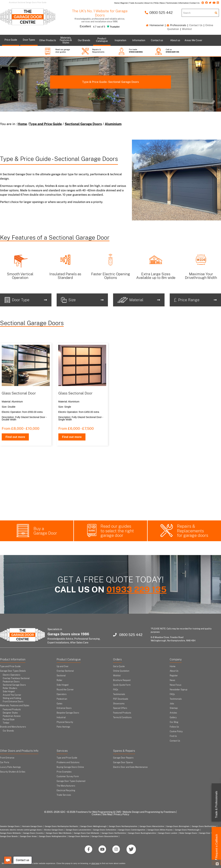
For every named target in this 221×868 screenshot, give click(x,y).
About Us (174, 671)
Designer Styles (10, 713)
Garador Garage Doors (10, 826)
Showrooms (119, 704)
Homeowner (155, 25)
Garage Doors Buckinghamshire (142, 833)
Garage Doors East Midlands (87, 833)
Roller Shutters (10, 688)
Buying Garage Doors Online (70, 767)
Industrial (61, 717)
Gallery (173, 717)
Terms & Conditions (122, 717)
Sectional (61, 676)
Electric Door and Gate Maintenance (130, 767)
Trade (216, 805)
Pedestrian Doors (11, 682)
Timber (6, 723)
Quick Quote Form (122, 685)
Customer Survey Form (68, 776)
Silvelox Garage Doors (54, 830)
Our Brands (8, 731)
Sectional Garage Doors (83, 124)
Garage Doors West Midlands (59, 833)
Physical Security (65, 722)
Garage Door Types (208, 833)
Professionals (177, 25)
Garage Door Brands (9, 836)
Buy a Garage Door (45, 531)
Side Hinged (9, 692)
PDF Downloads (121, 699)
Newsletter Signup (179, 690)
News (172, 680)
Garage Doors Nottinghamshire (53, 836)
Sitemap (174, 708)
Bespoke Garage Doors (68, 713)
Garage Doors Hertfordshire (114, 833)
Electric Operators (11, 675)
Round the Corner (65, 690)
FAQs (116, 690)
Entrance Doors (64, 708)
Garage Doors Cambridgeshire (132, 830)
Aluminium (113, 124)
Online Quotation (121, 671)
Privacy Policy (121, 814)
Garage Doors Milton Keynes (160, 830)
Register (174, 676)
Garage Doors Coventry (33, 833)
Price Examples (64, 772)
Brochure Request (122, 680)
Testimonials (119, 694)
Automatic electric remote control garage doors (21, 830)
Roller (59, 680)
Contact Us (196, 25)
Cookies (96, 814)
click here (95, 863)
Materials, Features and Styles (15, 706)
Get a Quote (119, 666)
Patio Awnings (63, 727)
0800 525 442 (159, 13)
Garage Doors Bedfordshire (204, 826)
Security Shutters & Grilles (13, 772)
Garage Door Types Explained (71, 781)
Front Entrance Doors (13, 702)
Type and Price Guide (45, 124)
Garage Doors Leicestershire (78, 830)
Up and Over (63, 666)
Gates (59, 704)
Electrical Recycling (66, 790)
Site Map (107, 814)
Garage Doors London (168, 833)
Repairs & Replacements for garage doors (193, 531)
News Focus (176, 685)
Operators (62, 694)
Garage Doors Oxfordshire (105, 830)
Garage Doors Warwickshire (152, 826)
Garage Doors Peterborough (187, 830)
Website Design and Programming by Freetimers (149, 812)
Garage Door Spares (123, 762)
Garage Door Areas (28, 836)
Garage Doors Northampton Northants (61, 826)
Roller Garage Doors (188, 833)
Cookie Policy (176, 731)
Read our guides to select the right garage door (117, 531)
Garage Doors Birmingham (178, 826)
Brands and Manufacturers (13, 727)
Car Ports (5, 762)
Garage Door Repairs (123, 758)
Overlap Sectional (65, 671)
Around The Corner (12, 695)
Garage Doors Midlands (10, 833)
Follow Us (174, 727)
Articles (173, 713)
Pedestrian (62, 699)
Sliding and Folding (12, 698)
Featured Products (12, 710)
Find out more (15, 437)
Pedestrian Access (12, 716)
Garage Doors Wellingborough (93, 826)
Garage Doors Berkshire (79, 836)
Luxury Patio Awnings (10, 767)
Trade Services (64, 795)
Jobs (172, 704)
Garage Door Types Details (13, 671)
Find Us (173, 736)
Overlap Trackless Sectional (16, 678)
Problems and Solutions (68, 762)
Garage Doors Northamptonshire (123, 826)
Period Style (9, 720)
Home (22, 124)
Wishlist (187, 29)
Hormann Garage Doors (32, 826)
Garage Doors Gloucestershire (105, 836)
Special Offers (120, 708)
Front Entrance (7, 758)
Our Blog (174, 722)
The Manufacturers (66, 786)
